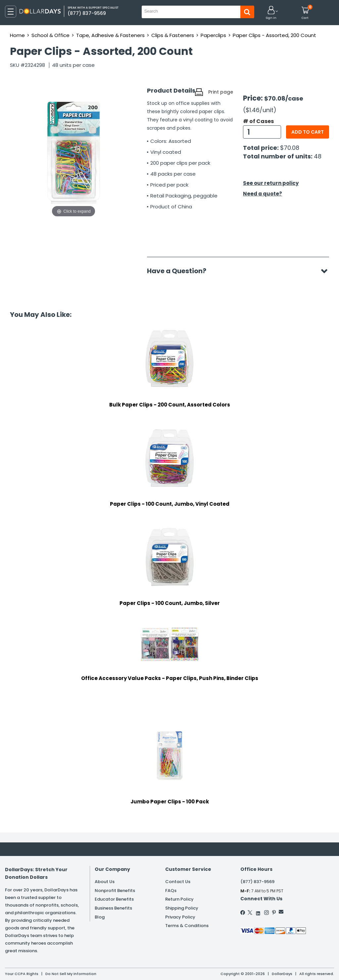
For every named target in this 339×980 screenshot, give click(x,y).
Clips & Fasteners (173, 35)
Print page (221, 92)
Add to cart (308, 132)
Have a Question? (180, 271)
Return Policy (179, 899)
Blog (100, 917)
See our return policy (271, 183)
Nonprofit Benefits (115, 891)
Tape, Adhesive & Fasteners (110, 35)
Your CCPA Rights (22, 974)
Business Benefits (113, 908)
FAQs (171, 891)
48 (318, 156)
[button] (271, 13)
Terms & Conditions (187, 926)
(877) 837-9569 (257, 882)
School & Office (50, 35)
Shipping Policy (182, 908)
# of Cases (258, 121)
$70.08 (290, 148)
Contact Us (178, 882)
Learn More (280, 966)
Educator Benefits (114, 899)
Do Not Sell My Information (71, 974)
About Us (105, 882)
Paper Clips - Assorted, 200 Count (274, 35)
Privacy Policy (180, 917)
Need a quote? (263, 194)
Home (17, 35)
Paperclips (213, 35)
